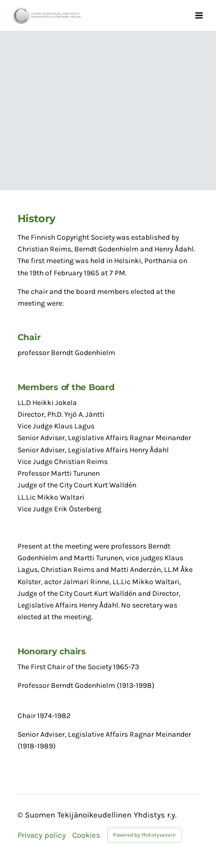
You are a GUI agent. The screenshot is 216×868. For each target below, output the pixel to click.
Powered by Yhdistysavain (144, 835)
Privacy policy (42, 835)
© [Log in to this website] (21, 815)
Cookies (86, 835)
